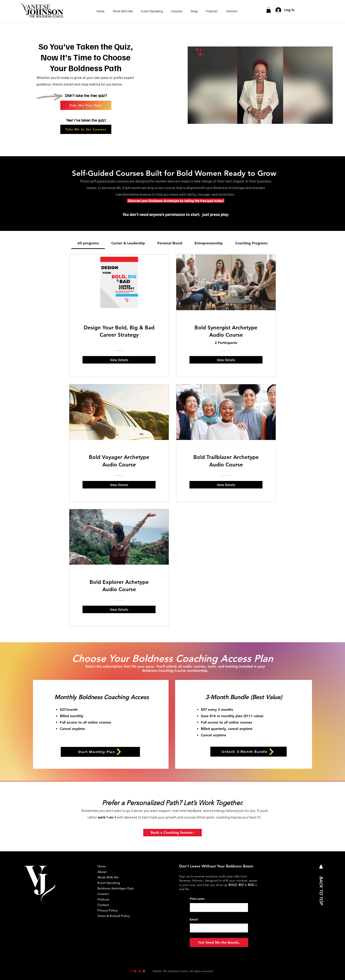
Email (194, 919)
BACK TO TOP (321, 891)
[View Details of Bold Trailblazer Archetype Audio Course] (226, 485)
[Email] (218, 928)
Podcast (103, 899)
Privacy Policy (107, 910)
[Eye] (132, 971)
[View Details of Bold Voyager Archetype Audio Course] (119, 485)
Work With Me (108, 877)
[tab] (88, 243)
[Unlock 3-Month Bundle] (249, 752)
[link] (269, 10)
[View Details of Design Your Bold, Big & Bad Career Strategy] (119, 360)
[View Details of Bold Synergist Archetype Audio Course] (226, 360)
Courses (103, 894)
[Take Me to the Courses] (86, 129)
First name (197, 899)
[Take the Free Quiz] (86, 105)
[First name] (218, 908)
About (102, 872)
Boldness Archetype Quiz (116, 888)
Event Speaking (109, 883)
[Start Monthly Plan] (100, 752)
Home (102, 866)
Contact (103, 905)
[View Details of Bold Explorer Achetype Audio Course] (119, 609)
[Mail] (321, 867)
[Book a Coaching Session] (172, 833)
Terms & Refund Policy (114, 916)
